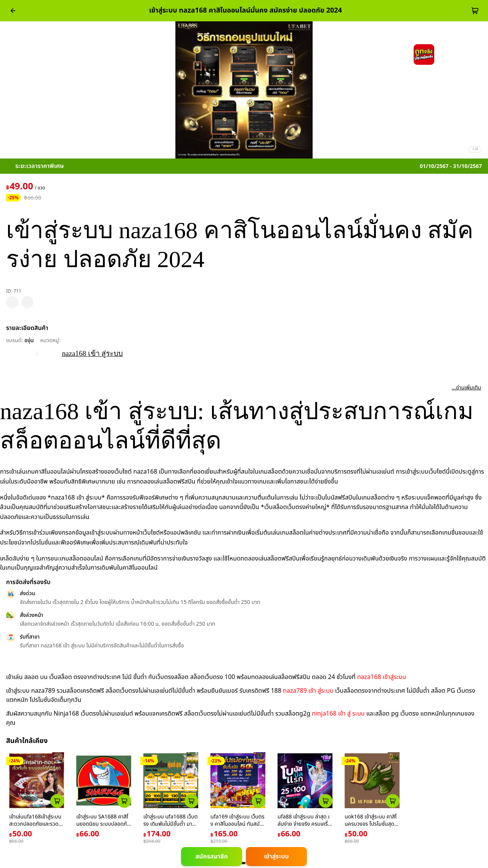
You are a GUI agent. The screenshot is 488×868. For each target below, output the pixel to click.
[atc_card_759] (124, 801)
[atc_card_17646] (326, 801)
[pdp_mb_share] (27, 302)
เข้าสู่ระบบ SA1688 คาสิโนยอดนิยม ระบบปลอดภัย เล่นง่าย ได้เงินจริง (103, 824)
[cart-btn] (475, 11)
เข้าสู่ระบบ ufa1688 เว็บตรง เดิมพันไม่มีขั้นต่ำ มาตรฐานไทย (171, 824)
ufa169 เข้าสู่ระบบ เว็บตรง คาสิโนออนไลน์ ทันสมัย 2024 (237, 824)
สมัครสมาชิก (211, 857)
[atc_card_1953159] (393, 801)
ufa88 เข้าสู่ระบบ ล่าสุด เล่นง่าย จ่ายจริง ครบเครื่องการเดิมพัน (304, 824)
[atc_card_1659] (258, 801)
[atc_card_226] (57, 801)
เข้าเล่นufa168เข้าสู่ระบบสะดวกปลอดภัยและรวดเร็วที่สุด (36, 824)
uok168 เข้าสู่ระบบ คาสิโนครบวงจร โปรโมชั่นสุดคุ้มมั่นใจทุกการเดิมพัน (371, 824)
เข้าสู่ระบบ (276, 857)
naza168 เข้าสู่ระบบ (382, 677)
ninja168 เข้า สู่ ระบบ (338, 714)
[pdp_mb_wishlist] (12, 302)
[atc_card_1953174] (191, 801)
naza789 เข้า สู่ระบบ (308, 691)
